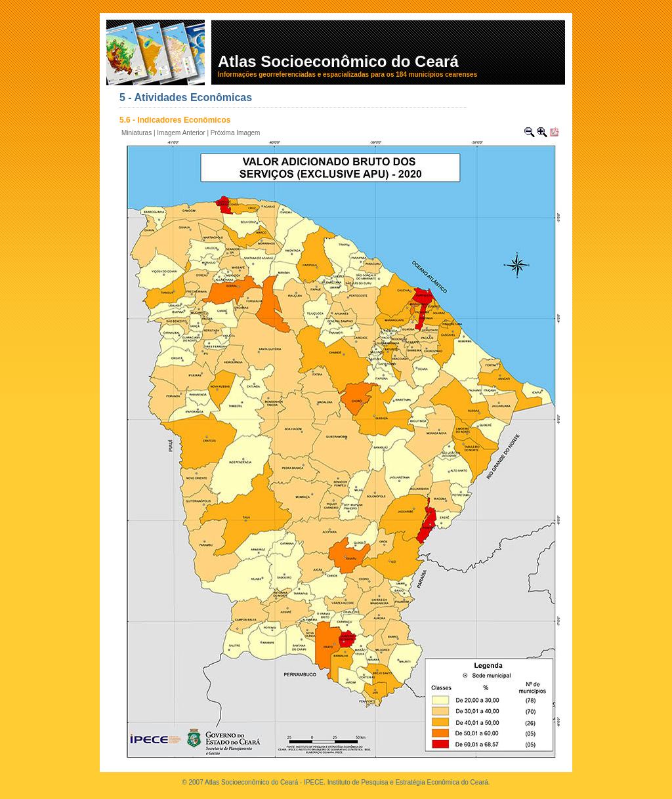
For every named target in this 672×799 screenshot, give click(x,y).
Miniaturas (136, 133)
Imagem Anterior (181, 133)
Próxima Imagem (236, 133)
